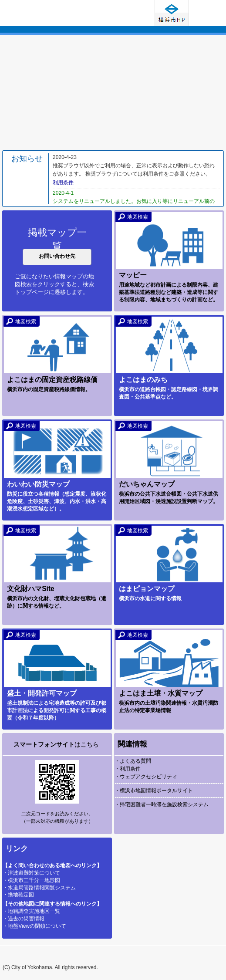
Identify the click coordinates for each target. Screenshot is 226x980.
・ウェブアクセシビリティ (146, 777)
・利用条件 (128, 769)
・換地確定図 (18, 895)
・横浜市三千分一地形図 (31, 880)
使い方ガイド (206, 13)
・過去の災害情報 (24, 919)
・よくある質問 (133, 761)
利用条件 (63, 182)
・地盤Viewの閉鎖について (34, 926)
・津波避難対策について (31, 873)
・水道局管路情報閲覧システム (39, 888)
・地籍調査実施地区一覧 (31, 911)
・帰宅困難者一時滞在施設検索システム (162, 804)
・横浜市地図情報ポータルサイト (154, 791)
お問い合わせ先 (57, 256)
